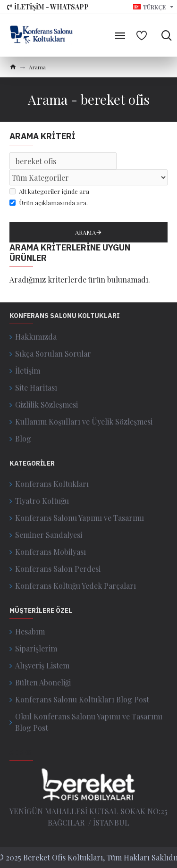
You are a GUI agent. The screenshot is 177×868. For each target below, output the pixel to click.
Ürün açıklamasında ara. (49, 203)
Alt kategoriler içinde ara (49, 191)
